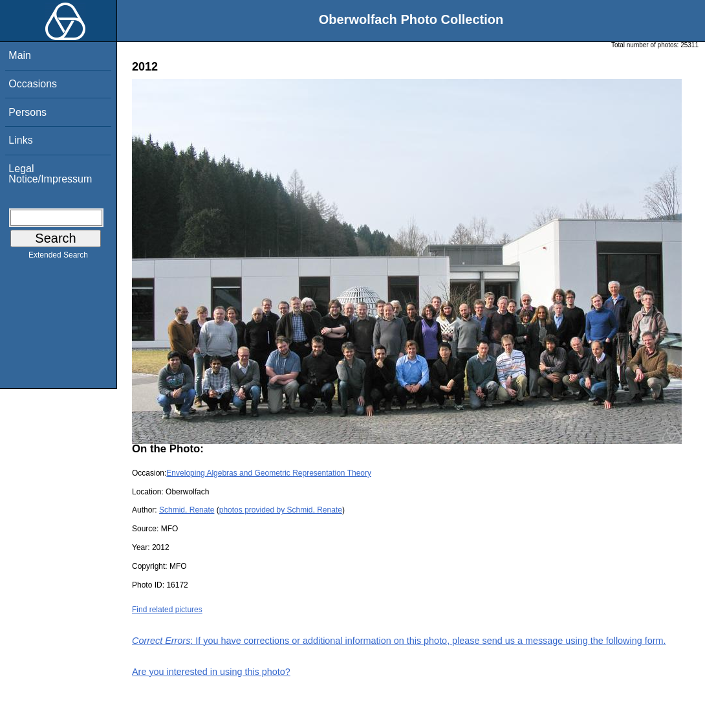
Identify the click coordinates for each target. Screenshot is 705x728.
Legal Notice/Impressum (50, 174)
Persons (27, 112)
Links (20, 140)
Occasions (33, 84)
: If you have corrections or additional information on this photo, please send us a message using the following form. (399, 641)
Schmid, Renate (187, 510)
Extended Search (58, 258)
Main (20, 55)
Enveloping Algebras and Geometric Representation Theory (269, 473)
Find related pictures (167, 610)
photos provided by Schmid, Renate (281, 510)
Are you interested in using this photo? (211, 672)
